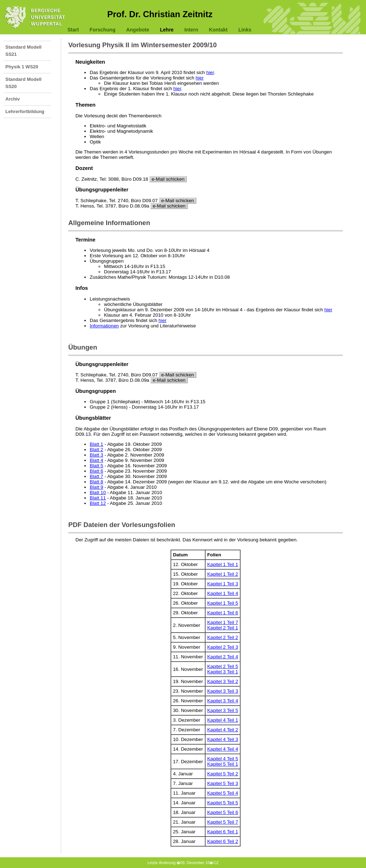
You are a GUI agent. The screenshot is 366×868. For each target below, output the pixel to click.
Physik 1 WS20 (22, 67)
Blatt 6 (97, 471)
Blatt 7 (97, 476)
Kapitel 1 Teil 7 (223, 622)
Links (245, 30)
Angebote (138, 30)
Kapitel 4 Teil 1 (223, 720)
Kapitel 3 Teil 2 (223, 681)
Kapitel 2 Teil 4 (223, 657)
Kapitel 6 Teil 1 (223, 832)
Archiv (13, 99)
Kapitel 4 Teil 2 (223, 730)
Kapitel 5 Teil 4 (223, 793)
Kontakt (218, 30)
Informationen (104, 326)
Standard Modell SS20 (23, 83)
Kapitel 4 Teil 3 (223, 739)
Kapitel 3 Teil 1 (223, 672)
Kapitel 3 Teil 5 (223, 710)
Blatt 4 (97, 460)
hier (210, 72)
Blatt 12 (98, 503)
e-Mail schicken (168, 179)
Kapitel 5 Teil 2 (223, 774)
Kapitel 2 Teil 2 (223, 637)
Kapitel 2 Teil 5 (223, 666)
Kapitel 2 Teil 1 (223, 628)
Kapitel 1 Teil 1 (223, 564)
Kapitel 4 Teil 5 (223, 759)
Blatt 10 (98, 492)
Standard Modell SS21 (23, 51)
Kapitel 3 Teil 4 (223, 701)
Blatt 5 (97, 466)
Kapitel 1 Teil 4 (223, 593)
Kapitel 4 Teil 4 (223, 749)
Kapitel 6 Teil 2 (223, 841)
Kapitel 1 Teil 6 (223, 613)
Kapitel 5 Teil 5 (223, 803)
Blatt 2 (97, 450)
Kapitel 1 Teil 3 (223, 584)
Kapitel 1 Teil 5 (223, 603)
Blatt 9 (97, 487)
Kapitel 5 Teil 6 (223, 812)
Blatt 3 (97, 455)
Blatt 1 (97, 444)
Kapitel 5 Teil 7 (223, 822)
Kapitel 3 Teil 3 (223, 691)
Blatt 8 (97, 482)
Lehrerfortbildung (25, 111)
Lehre (167, 30)
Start (73, 30)
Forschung (103, 30)
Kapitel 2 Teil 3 (223, 647)
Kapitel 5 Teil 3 (223, 783)
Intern (191, 30)
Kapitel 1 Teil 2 (223, 574)
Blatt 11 (98, 498)
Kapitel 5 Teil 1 (223, 764)
